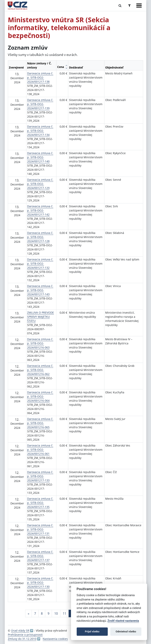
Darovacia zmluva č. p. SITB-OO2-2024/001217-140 (40, 157)
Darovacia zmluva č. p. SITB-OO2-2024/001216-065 (40, 423)
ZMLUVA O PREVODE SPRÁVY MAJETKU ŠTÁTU (41, 317)
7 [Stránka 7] (35, 613)
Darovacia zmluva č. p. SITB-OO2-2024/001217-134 (40, 131)
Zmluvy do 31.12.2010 (22, 639)
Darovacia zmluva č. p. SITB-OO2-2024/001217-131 (40, 529)
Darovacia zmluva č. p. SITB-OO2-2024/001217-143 (40, 290)
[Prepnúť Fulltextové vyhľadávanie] (120, 6)
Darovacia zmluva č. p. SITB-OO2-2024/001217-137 (40, 556)
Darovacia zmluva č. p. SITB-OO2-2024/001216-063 (40, 343)
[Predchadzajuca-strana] (29, 613)
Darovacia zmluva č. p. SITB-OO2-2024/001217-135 (40, 503)
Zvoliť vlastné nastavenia (123, 621)
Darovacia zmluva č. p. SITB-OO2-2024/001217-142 (40, 210)
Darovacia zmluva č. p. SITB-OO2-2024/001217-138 (40, 77)
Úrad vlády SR (20, 631)
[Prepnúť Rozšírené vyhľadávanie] (129, 6)
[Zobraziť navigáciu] (139, 6)
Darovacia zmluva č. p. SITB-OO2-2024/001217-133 (40, 476)
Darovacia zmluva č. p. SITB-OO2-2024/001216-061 (40, 450)
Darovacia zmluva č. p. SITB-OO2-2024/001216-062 (40, 370)
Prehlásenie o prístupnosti (25, 635)
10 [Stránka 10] (56, 613)
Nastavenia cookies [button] (55, 639)
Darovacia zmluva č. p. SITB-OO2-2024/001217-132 (40, 264)
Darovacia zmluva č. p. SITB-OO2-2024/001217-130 (40, 582)
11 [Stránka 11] (64, 613)
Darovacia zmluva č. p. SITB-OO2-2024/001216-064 (40, 396)
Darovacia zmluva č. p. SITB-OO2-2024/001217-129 (40, 184)
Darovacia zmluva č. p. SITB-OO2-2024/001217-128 (40, 237)
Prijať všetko (92, 631)
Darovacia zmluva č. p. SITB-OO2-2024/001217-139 (40, 104)
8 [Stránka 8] (42, 613)
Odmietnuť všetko (126, 631)
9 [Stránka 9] (48, 613)
